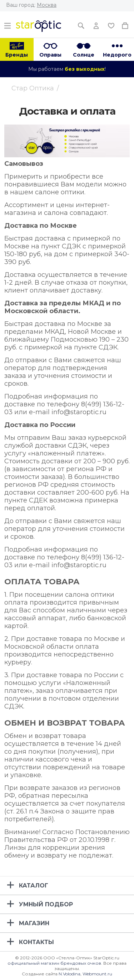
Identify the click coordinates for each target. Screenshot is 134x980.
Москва (47, 5)
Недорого (117, 55)
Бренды (17, 55)
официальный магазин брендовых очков (54, 963)
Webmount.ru (97, 974)
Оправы (50, 55)
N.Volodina (70, 974)
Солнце (84, 55)
